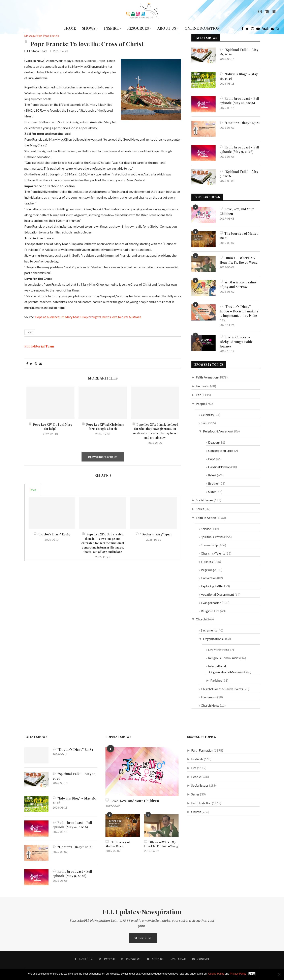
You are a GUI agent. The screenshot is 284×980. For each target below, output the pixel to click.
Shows (89, 28)
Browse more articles (103, 457)
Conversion (209, 578)
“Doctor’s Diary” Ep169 (52, 534)
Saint (204, 423)
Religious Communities (224, 658)
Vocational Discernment (217, 595)
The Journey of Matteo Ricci (239, 236)
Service (206, 529)
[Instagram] (253, 30)
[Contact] (201, 959)
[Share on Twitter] (31, 363)
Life (198, 395)
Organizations (213, 639)
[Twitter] (247, 30)
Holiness (207, 562)
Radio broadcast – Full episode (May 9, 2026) (239, 149)
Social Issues (204, 500)
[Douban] (272, 30)
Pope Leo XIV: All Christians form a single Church (103, 427)
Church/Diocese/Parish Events (222, 689)
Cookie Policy (216, 974)
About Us (167, 28)
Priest (212, 475)
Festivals (202, 386)
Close (252, 974)
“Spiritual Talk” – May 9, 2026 (239, 174)
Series (200, 509)
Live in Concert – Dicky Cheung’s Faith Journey (236, 342)
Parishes (216, 680)
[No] (279, 974)
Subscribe (143, 938)
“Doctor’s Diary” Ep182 (73, 750)
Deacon (213, 442)
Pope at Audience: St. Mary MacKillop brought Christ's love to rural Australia (88, 317)
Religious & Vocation (217, 431)
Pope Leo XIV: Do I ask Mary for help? (50, 427)
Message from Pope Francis (42, 36)
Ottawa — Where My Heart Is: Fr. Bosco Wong (239, 260)
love (30, 332)
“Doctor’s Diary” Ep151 (154, 534)
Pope (212, 459)
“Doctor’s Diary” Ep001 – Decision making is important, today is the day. (239, 313)
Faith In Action (206, 518)
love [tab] (33, 490)
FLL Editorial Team (36, 51)
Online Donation (202, 28)
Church (201, 619)
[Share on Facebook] (27, 363)
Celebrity (207, 415)
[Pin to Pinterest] (36, 363)
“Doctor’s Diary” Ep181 (240, 123)
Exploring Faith (211, 586)
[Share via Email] (40, 363)
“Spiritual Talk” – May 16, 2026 (239, 52)
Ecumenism (209, 697)
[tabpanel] (103, 528)
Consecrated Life (220, 451)
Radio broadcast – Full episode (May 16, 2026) (239, 101)
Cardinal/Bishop (219, 467)
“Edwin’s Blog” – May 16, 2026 (239, 76)
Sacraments (209, 630)
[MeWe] (265, 30)
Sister (212, 492)
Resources (138, 28)
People (201, 404)
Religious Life (210, 611)
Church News (210, 706)
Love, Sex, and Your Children (237, 211)
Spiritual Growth (212, 537)
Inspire (111, 28)
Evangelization (211, 603)
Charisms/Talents (213, 553)
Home (70, 28)
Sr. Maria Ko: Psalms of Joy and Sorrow (238, 284)
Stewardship (209, 545)
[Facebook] (242, 30)
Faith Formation (207, 377)
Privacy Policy (238, 974)
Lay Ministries (218, 650)
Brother (214, 484)
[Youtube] (258, 30)
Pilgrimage (208, 570)
